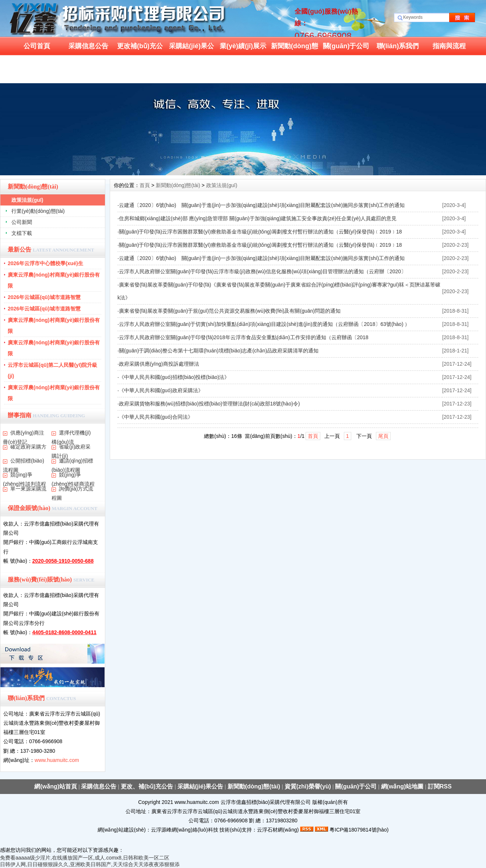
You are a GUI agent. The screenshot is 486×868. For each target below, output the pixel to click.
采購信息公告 (88, 46)
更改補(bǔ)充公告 (140, 49)
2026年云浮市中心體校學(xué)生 (45, 263)
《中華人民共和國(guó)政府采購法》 (161, 390)
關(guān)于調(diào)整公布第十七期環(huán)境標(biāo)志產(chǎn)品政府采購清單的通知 (219, 351)
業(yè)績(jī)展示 (243, 46)
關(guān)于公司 (346, 46)
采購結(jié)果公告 (191, 49)
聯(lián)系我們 (398, 46)
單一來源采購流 (28, 489)
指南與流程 (449, 46)
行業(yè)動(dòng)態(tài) (38, 211)
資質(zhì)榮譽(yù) (308, 786)
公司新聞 (22, 222)
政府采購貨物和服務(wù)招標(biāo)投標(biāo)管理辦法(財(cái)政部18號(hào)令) (209, 404)
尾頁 (383, 436)
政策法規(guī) (27, 200)
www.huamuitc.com (57, 760)
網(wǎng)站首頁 (56, 786)
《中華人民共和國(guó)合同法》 (156, 417)
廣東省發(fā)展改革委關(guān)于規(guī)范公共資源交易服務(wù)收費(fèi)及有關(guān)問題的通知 (230, 311)
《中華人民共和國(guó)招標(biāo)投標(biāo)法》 (174, 377)
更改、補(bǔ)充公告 (147, 786)
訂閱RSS (440, 786)
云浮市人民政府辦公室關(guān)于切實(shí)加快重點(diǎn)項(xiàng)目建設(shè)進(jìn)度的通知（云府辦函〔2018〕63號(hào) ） (265, 324)
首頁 (145, 185)
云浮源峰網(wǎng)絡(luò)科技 (185, 830)
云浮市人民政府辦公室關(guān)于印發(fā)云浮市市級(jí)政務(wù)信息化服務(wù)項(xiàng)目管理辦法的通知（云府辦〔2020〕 (263, 271)
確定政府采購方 (28, 447)
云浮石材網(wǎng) (278, 830)
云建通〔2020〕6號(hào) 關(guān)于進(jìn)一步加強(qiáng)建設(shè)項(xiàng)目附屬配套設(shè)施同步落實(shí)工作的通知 (262, 205)
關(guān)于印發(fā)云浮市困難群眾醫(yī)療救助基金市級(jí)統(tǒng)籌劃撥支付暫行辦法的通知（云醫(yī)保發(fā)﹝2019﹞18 (260, 232)
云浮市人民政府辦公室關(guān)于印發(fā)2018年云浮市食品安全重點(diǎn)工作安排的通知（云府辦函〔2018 (244, 337)
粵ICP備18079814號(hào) (359, 830)
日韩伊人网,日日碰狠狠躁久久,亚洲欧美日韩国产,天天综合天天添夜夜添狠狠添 (90, 864)
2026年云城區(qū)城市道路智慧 (44, 297)
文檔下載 (22, 233)
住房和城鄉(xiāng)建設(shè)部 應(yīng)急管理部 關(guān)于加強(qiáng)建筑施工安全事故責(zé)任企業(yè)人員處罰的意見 (258, 218)
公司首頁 (37, 46)
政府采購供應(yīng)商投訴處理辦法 (159, 364)
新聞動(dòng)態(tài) (295, 49)
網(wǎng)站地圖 (402, 786)
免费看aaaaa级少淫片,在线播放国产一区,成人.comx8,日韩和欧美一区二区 (85, 858)
